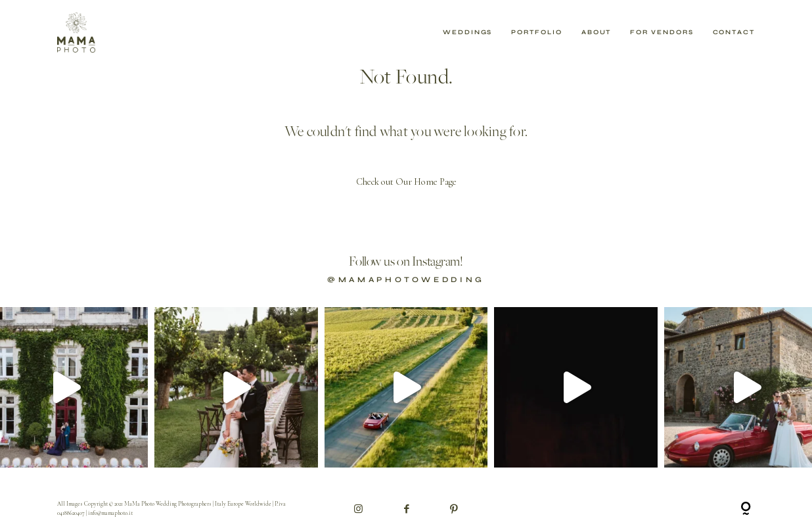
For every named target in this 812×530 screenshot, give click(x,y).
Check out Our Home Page (406, 182)
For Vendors (662, 33)
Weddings (467, 33)
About (597, 33)
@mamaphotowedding (406, 279)
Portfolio (536, 33)
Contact (734, 33)
